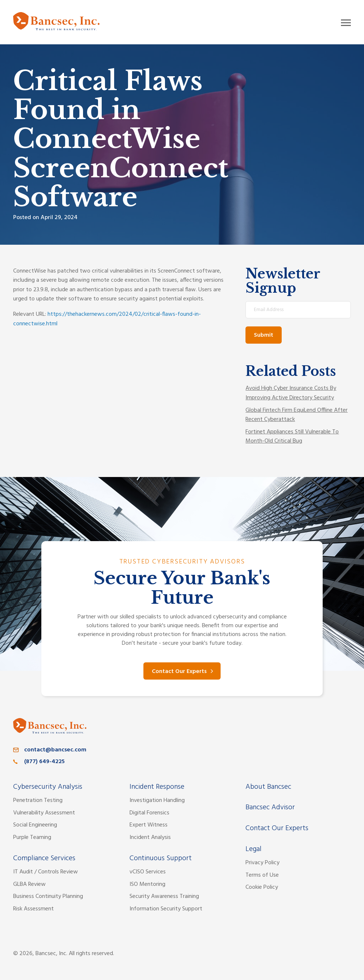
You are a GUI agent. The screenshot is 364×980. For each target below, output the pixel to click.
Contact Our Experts (179, 672)
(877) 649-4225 (44, 762)
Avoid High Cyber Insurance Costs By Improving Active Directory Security (291, 393)
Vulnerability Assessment (44, 813)
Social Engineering (35, 825)
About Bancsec (268, 787)
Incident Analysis (150, 837)
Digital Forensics (149, 813)
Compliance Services (44, 858)
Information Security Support (166, 909)
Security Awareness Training (164, 896)
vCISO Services (148, 872)
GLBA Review (29, 884)
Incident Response (157, 787)
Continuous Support (161, 858)
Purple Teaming (32, 837)
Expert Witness (149, 825)
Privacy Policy (262, 863)
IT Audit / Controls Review (46, 872)
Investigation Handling (157, 800)
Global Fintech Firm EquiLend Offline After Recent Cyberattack (297, 415)
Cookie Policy (262, 887)
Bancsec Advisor (270, 807)
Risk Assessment (33, 909)
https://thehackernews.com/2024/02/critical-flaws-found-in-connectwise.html (107, 319)
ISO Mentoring (147, 884)
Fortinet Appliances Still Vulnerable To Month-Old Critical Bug (292, 437)
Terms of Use (262, 875)
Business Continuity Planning (48, 896)
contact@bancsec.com (55, 750)
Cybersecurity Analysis (48, 787)
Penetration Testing (38, 800)
